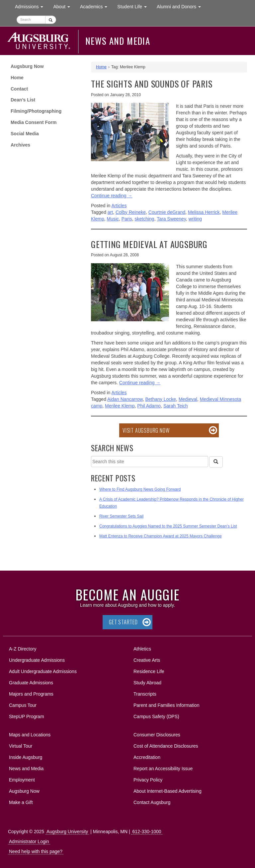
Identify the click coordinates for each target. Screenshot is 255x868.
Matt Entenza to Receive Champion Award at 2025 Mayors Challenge (161, 536)
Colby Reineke (131, 212)
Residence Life (149, 671)
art (110, 212)
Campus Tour (23, 705)
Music (113, 219)
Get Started (123, 622)
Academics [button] (96, 6)
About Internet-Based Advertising (168, 791)
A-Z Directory (23, 649)
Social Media (25, 134)
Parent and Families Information (166, 705)
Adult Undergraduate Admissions (43, 671)
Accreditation (147, 757)
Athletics (142, 649)
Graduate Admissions (31, 683)
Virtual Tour (21, 746)
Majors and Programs (31, 693)
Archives (20, 145)
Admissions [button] (32, 6)
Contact (19, 89)
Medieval (188, 399)
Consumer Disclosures (157, 735)
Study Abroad (147, 683)
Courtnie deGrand (167, 212)
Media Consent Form (34, 122)
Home (17, 78)
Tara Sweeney (171, 219)
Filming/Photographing (36, 111)
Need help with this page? (36, 851)
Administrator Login (29, 841)
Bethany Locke (161, 399)
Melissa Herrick (204, 212)
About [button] (64, 8)
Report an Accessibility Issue (163, 769)
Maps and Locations (30, 735)
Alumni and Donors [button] (181, 6)
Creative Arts (147, 660)
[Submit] (51, 20)
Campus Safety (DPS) (156, 716)
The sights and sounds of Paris (152, 84)
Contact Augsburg (152, 802)
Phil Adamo (149, 406)
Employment (22, 780)
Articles (119, 206)
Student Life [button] (134, 6)
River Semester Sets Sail (121, 516)
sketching (145, 219)
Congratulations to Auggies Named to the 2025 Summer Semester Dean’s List (168, 526)
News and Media (118, 41)
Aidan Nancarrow (125, 399)
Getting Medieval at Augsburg (149, 244)
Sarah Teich (176, 406)
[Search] (216, 462)
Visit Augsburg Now (146, 430)
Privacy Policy (148, 780)
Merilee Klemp (120, 406)
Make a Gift (21, 802)
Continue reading (112, 196)
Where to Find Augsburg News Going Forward (140, 489)
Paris (127, 219)
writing (195, 219)
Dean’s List (23, 100)
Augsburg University (67, 832)
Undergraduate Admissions (37, 660)
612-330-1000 (147, 832)
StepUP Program (27, 716)
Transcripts (145, 694)
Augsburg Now (27, 66)
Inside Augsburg (26, 757)
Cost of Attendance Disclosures (166, 746)
